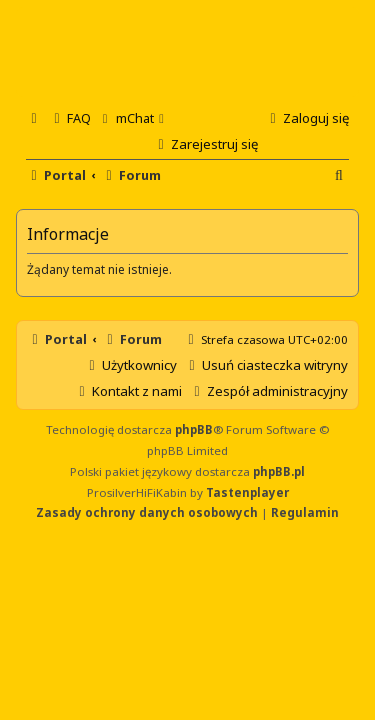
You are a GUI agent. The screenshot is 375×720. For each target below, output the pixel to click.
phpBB (194, 429)
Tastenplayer (247, 492)
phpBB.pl (279, 471)
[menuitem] (70, 118)
